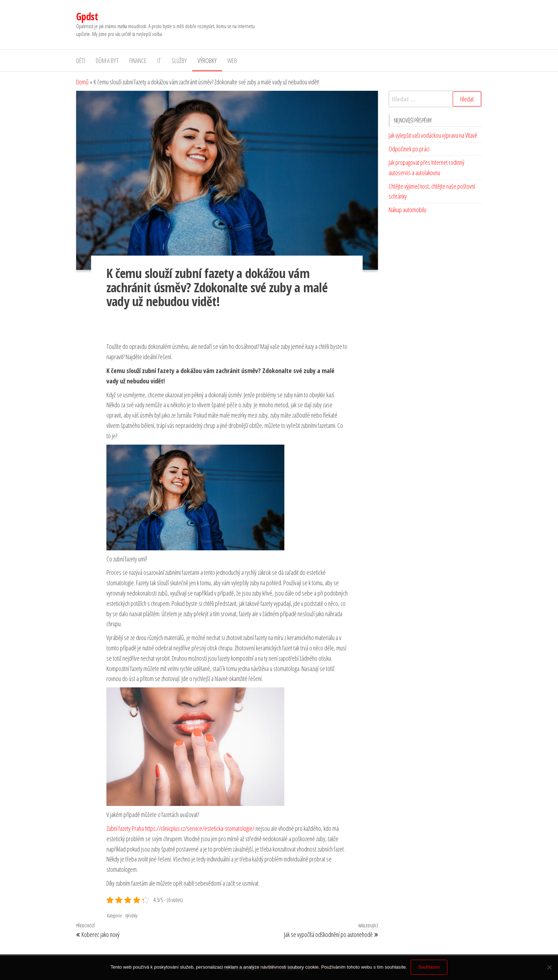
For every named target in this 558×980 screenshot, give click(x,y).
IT (159, 61)
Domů (82, 82)
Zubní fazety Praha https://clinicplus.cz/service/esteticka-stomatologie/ (180, 828)
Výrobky (207, 61)
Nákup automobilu (407, 210)
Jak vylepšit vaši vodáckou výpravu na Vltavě (433, 135)
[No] (549, 967)
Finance (138, 61)
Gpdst (87, 16)
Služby (179, 61)
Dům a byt (107, 61)
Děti (81, 61)
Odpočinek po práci (409, 149)
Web (232, 61)
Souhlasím (429, 967)
